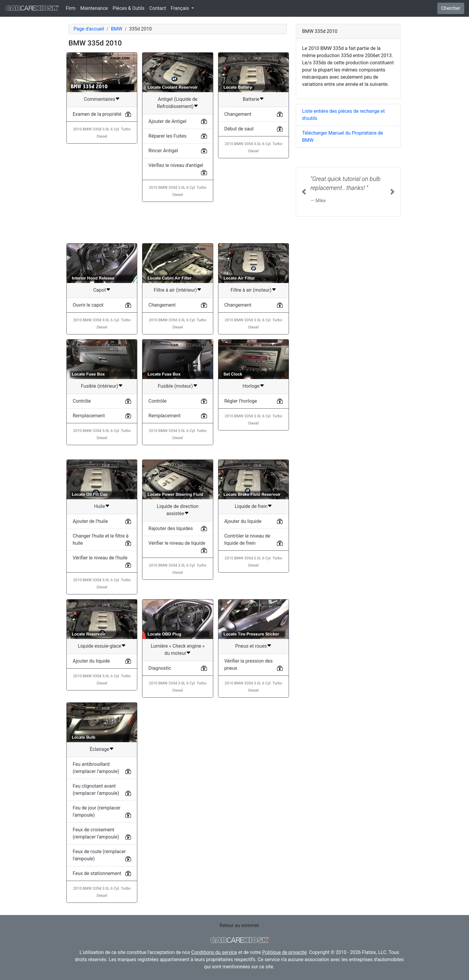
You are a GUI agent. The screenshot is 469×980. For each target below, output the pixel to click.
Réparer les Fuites (167, 136)
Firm (71, 8)
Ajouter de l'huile (90, 521)
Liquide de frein (251, 506)
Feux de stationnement (97, 873)
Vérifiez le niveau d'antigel (176, 165)
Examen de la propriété (97, 114)
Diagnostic (160, 668)
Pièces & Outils (129, 8)
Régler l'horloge (241, 401)
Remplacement (89, 416)
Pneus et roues (251, 646)
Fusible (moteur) (175, 386)
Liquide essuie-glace (99, 646)
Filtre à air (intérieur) (175, 290)
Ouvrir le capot (88, 305)
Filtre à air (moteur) (251, 290)
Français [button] (180, 8)
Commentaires (99, 99)
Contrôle (82, 401)
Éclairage (99, 749)
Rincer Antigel (163, 151)
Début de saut (239, 129)
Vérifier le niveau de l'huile (100, 558)
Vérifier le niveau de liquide (177, 543)
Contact (158, 8)
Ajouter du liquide (243, 521)
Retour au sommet (239, 925)
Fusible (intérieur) (99, 386)
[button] (304, 192)
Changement (238, 114)
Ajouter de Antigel (167, 121)
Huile (99, 506)
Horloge (251, 386)
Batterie (251, 99)
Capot (99, 290)
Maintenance (94, 8)
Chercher (451, 8)
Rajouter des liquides (171, 528)
